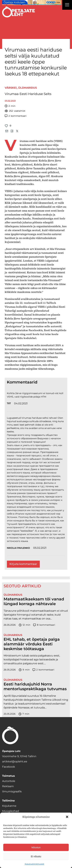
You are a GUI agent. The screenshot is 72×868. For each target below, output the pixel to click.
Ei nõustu (36, 856)
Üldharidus (27, 88)
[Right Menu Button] (67, 5)
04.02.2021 (21, 403)
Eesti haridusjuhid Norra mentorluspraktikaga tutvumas (35, 687)
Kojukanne (9, 806)
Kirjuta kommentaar (23, 564)
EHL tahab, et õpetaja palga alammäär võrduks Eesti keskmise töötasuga (32, 644)
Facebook (9, 767)
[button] (67, 817)
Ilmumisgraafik (12, 791)
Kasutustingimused (34, 864)
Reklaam (8, 786)
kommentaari (16, 116)
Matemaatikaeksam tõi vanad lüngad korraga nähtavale (34, 601)
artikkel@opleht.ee (15, 761)
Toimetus (9, 776)
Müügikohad (11, 811)
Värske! (11, 88)
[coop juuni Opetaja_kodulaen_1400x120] (32, 3)
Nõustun (36, 847)
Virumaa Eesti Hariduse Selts (28, 94)
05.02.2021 (40, 548)
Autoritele (9, 781)
